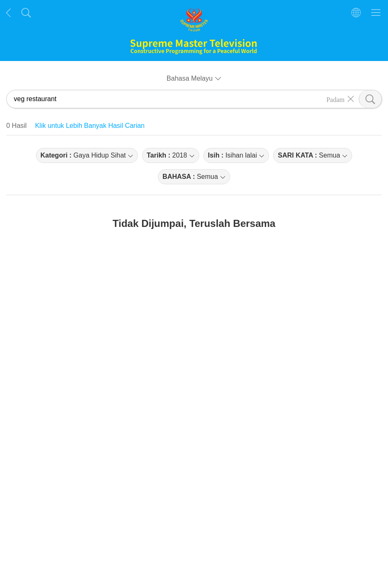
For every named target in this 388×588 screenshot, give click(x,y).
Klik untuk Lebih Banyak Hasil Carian (90, 126)
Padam (335, 99)
